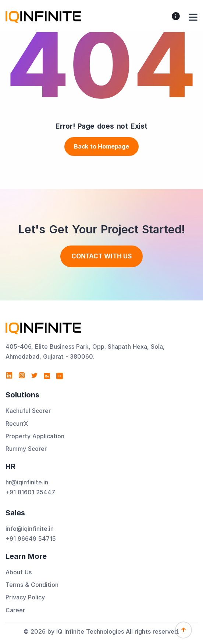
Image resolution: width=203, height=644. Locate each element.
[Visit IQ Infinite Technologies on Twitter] (34, 376)
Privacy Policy (25, 597)
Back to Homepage (101, 146)
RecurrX (17, 424)
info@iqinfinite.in (30, 529)
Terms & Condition (32, 585)
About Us (19, 572)
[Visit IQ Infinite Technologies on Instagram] (22, 376)
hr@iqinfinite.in (27, 482)
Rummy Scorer (26, 449)
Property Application (35, 436)
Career (15, 610)
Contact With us (101, 256)
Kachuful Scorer (28, 411)
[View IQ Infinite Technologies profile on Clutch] (60, 376)
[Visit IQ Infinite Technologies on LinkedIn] (9, 376)
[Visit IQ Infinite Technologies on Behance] (47, 376)
